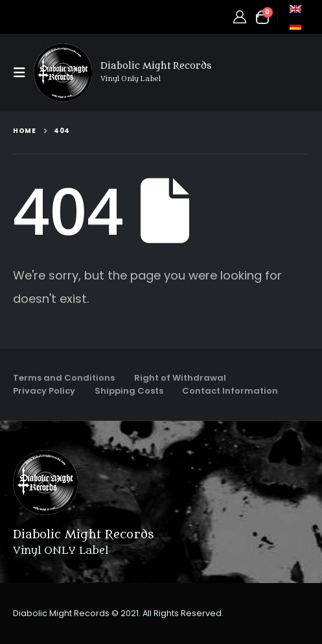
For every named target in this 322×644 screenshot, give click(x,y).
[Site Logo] (63, 73)
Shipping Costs (129, 391)
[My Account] (240, 17)
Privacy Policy (44, 391)
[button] (23, 73)
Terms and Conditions (64, 378)
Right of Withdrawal (180, 378)
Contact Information (230, 391)
